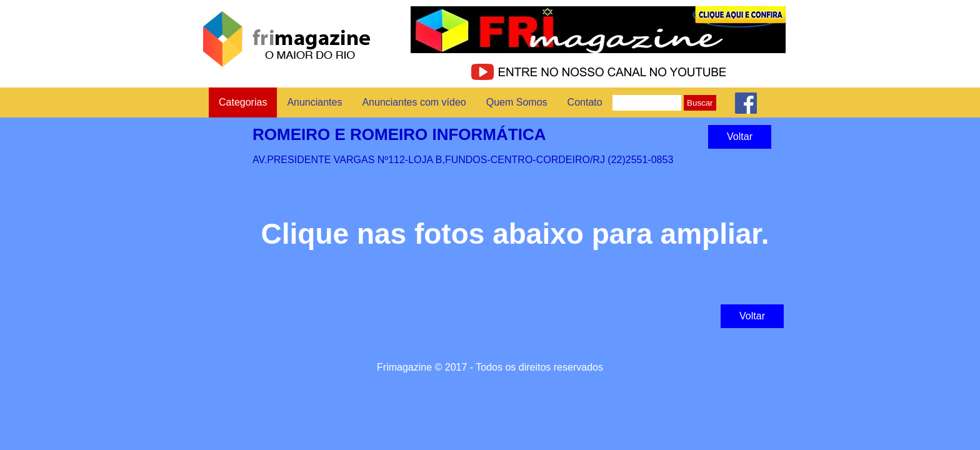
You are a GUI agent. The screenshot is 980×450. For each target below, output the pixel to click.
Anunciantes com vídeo (414, 102)
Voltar (740, 137)
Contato (585, 102)
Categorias (243, 102)
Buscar (700, 103)
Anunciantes (314, 102)
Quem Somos (517, 102)
